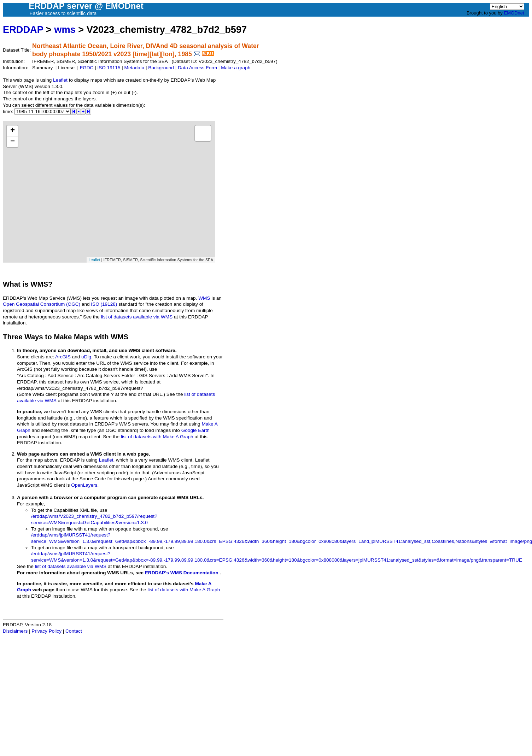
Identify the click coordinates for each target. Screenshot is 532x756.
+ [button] (13, 131)
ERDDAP (23, 30)
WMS (204, 298)
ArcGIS (63, 357)
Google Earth (195, 430)
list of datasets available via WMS (137, 317)
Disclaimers (15, 631)
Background (161, 68)
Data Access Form (197, 68)
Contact (74, 631)
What (12, 284)
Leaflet (60, 80)
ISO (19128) (104, 304)
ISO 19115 (109, 68)
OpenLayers (84, 485)
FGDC (87, 68)
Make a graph (236, 68)
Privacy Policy (46, 631)
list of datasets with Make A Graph (157, 437)
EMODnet (514, 13)
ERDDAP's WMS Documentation (182, 573)
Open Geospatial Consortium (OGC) (42, 304)
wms (65, 30)
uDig (86, 357)
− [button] (13, 142)
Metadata (135, 68)
